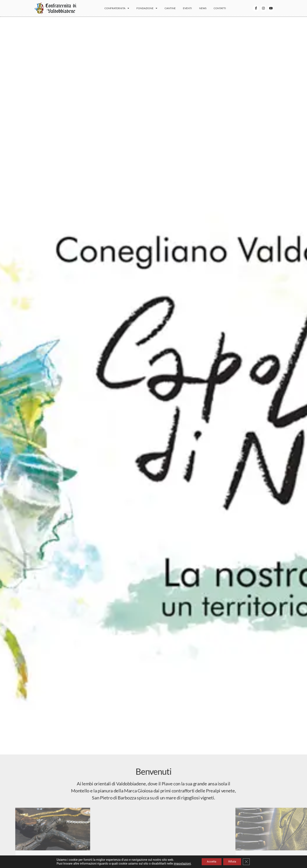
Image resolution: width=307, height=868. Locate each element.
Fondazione (151, 10)
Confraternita (121, 10)
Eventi (192, 9)
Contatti (224, 9)
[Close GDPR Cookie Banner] (249, 861)
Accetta (210, 861)
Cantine (174, 9)
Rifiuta (233, 861)
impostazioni (178, 863)
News (207, 9)
